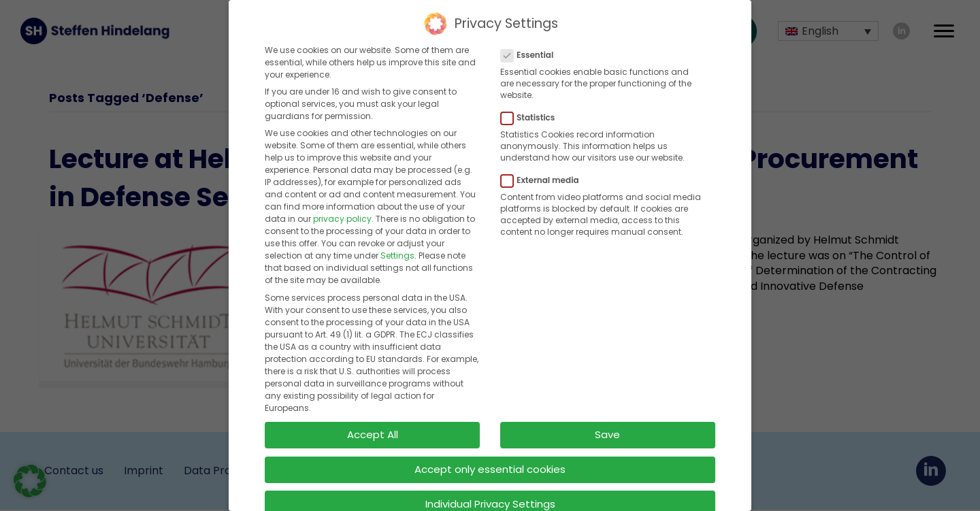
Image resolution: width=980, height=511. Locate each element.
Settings (397, 255)
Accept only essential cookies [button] (490, 468)
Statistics (532, 117)
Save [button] (607, 434)
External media (544, 180)
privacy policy (342, 218)
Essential (531, 54)
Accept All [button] (373, 434)
